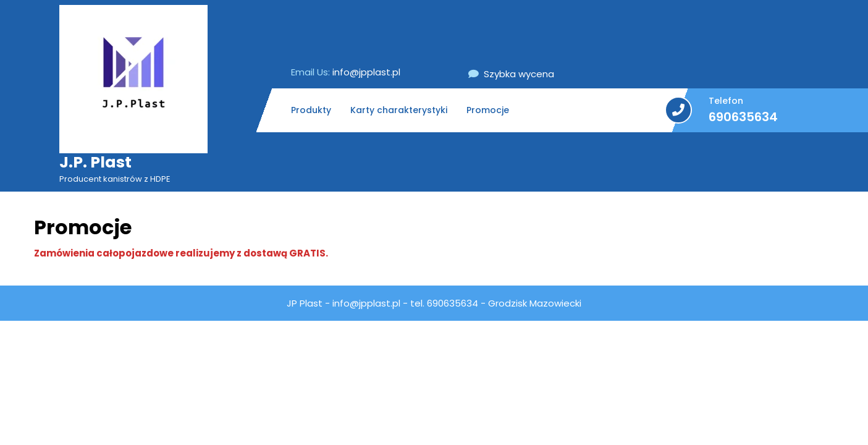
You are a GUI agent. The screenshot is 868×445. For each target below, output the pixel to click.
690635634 (743, 117)
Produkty (311, 110)
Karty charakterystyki (399, 110)
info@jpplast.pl (346, 72)
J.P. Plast (95, 162)
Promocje (488, 110)
